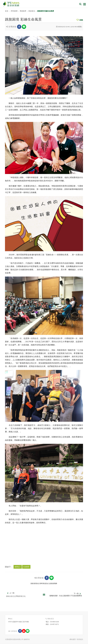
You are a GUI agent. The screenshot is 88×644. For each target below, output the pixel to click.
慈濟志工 (18, 567)
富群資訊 (80, 639)
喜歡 (80, 20)
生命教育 (26, 567)
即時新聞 (14, 11)
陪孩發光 (32, 11)
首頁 (7, 11)
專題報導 (23, 11)
